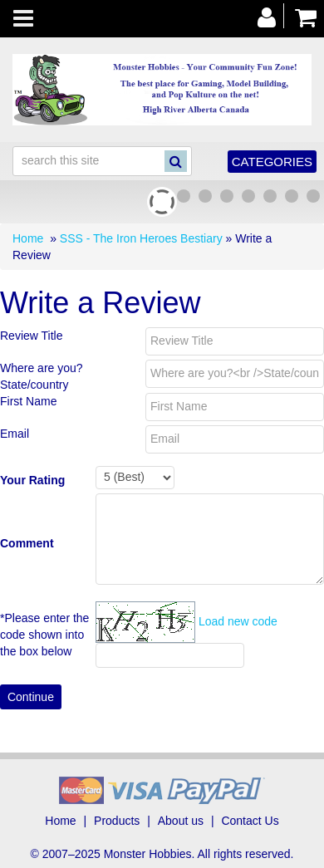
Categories (272, 162)
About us (181, 821)
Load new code (238, 621)
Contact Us (250, 821)
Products (117, 821)
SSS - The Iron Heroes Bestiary (141, 238)
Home (28, 238)
